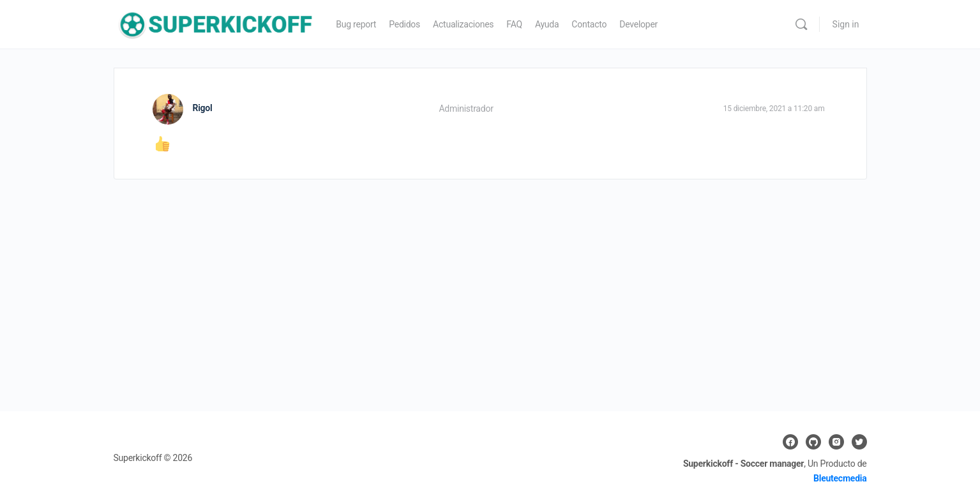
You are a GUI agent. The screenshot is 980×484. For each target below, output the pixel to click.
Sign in (846, 24)
